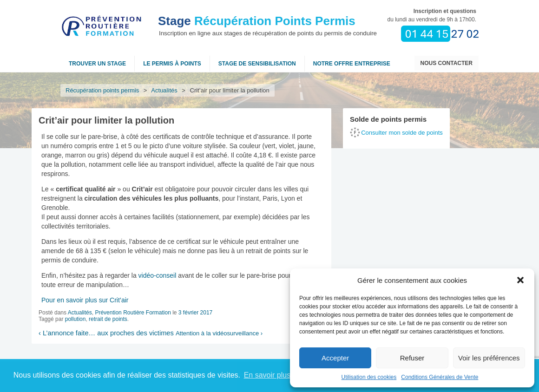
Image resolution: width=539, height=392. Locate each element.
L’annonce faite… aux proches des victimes (106, 333)
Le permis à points (172, 64)
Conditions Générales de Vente (440, 377)
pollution (76, 319)
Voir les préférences (489, 358)
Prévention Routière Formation (133, 313)
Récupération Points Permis (257, 21)
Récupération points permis (102, 90)
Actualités (164, 90)
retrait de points (108, 319)
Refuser (412, 358)
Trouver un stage (97, 64)
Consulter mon (402, 133)
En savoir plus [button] (267, 375)
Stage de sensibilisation (257, 64)
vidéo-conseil (158, 275)
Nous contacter (447, 63)
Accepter (335, 358)
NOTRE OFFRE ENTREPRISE (352, 64)
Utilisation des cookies (369, 377)
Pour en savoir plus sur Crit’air (85, 300)
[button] (520, 280)
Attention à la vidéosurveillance (219, 333)
